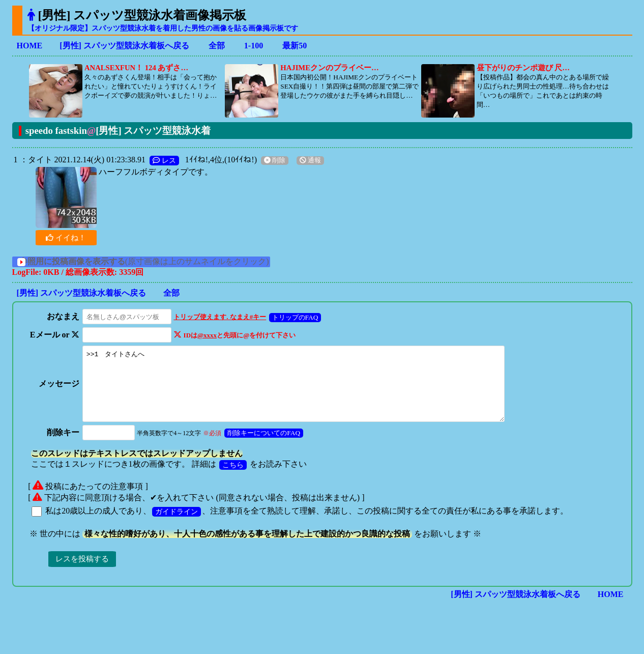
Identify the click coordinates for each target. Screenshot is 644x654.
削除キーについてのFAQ (261, 447)
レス (164, 160)
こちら (233, 478)
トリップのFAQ (292, 317)
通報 (310, 160)
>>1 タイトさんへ (301, 391)
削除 (275, 160)
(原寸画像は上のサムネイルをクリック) (155, 261)
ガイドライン (177, 525)
